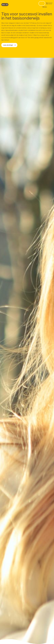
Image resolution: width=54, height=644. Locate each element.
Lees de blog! (9, 45)
